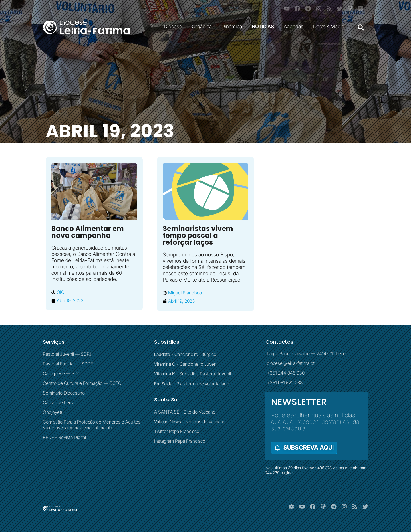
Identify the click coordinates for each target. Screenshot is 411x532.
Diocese (174, 26)
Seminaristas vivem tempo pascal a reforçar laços (198, 235)
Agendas (295, 26)
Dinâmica (233, 26)
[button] (361, 27)
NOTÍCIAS (264, 26)
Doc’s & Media (330, 26)
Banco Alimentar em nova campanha (88, 232)
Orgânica (203, 26)
